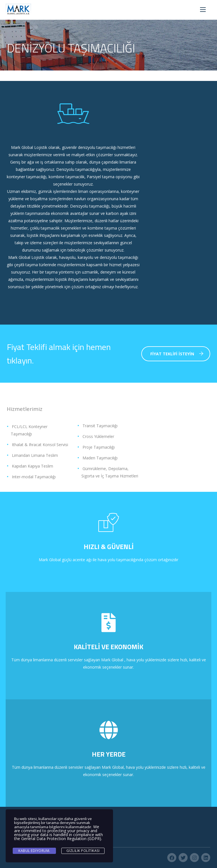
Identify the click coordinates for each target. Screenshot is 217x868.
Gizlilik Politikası (83, 851)
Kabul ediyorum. (34, 851)
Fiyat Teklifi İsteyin (177, 354)
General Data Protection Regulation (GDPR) (61, 839)
